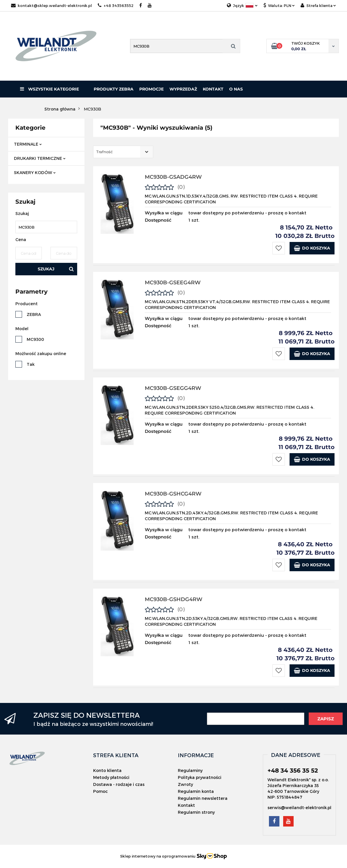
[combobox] (123, 152)
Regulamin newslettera (203, 798)
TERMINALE (28, 144)
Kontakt (213, 89)
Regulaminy (190, 770)
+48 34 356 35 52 (293, 771)
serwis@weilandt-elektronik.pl (299, 808)
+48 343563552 (116, 6)
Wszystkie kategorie (49, 89)
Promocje (151, 89)
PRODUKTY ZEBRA (114, 89)
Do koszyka (312, 248)
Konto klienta (107, 770)
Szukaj (46, 269)
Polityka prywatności (200, 777)
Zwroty (185, 784)
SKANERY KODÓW (35, 172)
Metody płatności (111, 777)
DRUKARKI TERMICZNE (40, 158)
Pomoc (100, 791)
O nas (236, 89)
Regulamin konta (196, 791)
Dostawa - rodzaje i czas (119, 784)
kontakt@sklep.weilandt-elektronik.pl (51, 6)
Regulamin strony (196, 812)
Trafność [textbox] (104, 152)
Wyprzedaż (183, 89)
